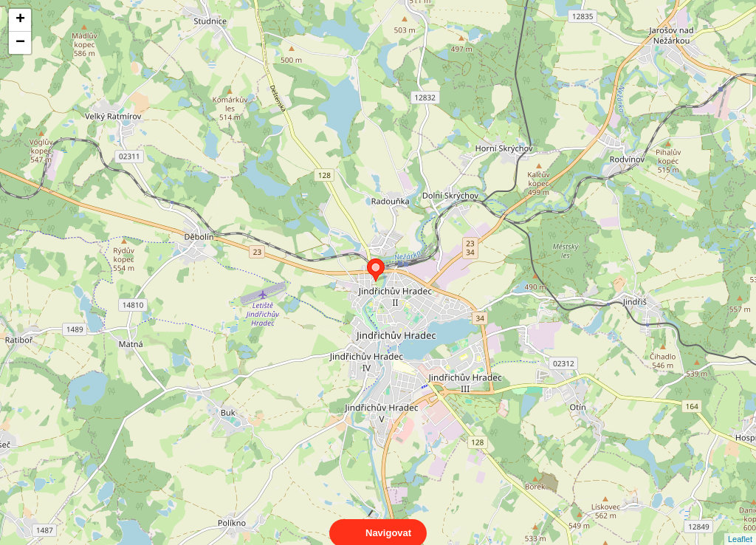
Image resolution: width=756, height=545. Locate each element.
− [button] (20, 43)
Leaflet (740, 526)
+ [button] (20, 20)
